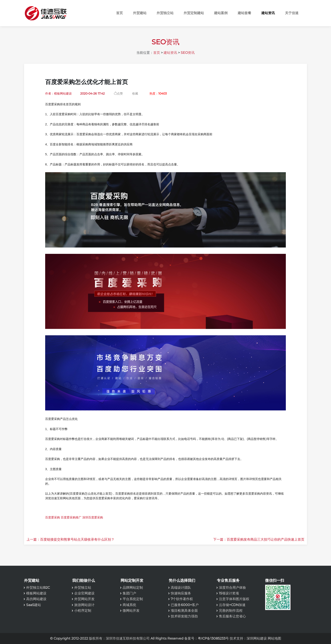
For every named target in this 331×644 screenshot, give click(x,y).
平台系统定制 (133, 599)
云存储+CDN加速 (232, 605)
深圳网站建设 (257, 638)
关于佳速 (292, 13)
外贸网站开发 (84, 599)
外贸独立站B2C (38, 588)
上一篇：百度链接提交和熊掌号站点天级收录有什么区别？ (71, 539)
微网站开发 (131, 611)
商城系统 (129, 605)
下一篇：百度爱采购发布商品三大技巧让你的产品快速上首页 (259, 539)
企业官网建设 (84, 593)
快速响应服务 (181, 593)
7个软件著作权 (182, 599)
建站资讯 (268, 13)
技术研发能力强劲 (184, 616)
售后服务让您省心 (232, 616)
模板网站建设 (36, 593)
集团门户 (129, 593)
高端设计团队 (181, 588)
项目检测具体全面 (184, 611)
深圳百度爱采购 (93, 517)
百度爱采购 (53, 517)
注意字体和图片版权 (234, 599)
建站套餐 (244, 13)
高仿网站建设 (36, 599)
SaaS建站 (34, 605)
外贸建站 (140, 13)
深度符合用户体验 (232, 588)
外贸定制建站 (194, 13)
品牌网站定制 (133, 588)
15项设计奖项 (229, 593)
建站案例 (221, 13)
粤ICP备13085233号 (213, 638)
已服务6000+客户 (185, 605)
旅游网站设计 (84, 605)
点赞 (120, 93)
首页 (119, 13)
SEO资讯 (188, 53)
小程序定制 (83, 611)
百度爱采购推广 (71, 517)
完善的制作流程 (231, 611)
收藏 (135, 93)
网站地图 (274, 638)
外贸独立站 (165, 13)
